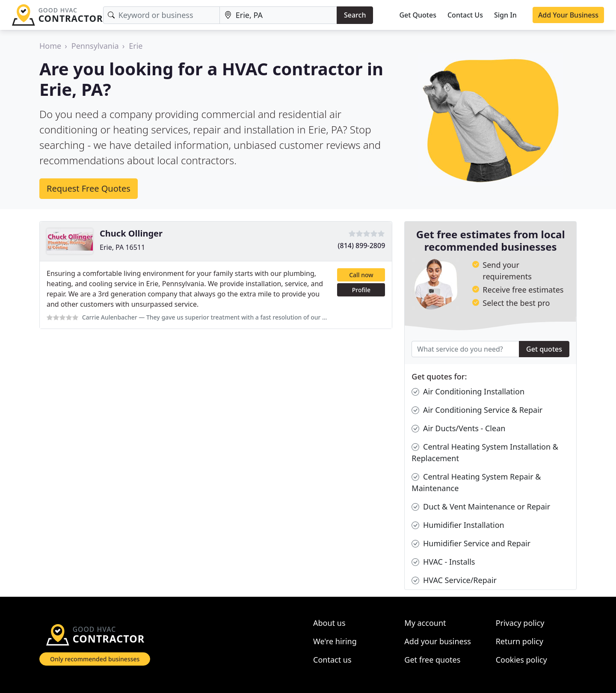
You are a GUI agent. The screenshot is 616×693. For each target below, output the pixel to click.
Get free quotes (432, 660)
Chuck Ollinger (131, 233)
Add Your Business (568, 15)
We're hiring (335, 641)
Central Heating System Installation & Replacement (485, 452)
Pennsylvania (95, 46)
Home (50, 46)
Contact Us (465, 15)
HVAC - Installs (443, 562)
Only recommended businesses (95, 659)
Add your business (438, 641)
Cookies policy (521, 660)
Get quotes (544, 349)
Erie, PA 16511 (122, 247)
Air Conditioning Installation (468, 392)
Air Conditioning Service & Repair (477, 410)
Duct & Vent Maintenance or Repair (481, 507)
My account (425, 623)
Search (355, 15)
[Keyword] (161, 15)
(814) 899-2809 (362, 246)
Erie (136, 46)
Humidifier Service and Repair (471, 543)
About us (329, 623)
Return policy (520, 641)
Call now (361, 275)
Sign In (505, 15)
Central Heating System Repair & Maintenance (476, 482)
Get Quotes (418, 15)
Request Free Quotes (89, 188)
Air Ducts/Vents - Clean (458, 428)
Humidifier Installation (458, 525)
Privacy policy (520, 623)
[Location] (278, 15)
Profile (361, 290)
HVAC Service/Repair (454, 580)
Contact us (332, 660)
